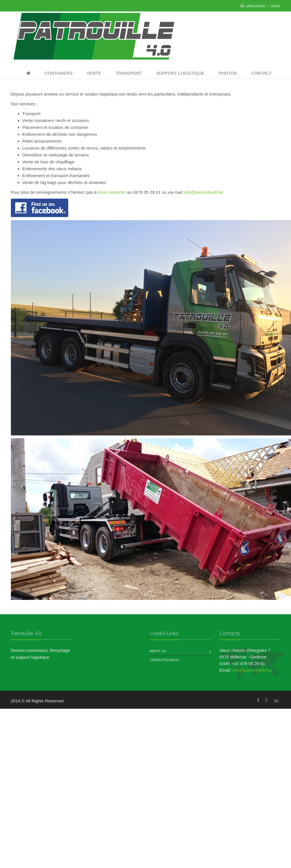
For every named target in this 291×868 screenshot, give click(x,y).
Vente (94, 73)
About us (158, 651)
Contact (261, 73)
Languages (255, 6)
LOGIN (275, 6)
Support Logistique (180, 73)
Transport (129, 73)
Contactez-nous (165, 660)
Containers (59, 73)
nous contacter (112, 192)
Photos (228, 73)
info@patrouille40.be (203, 192)
